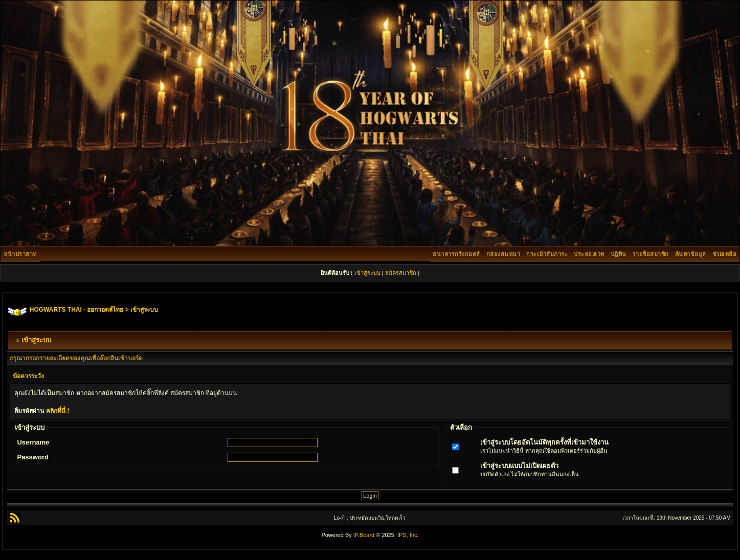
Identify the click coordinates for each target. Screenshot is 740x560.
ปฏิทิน (619, 254)
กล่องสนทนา (503, 254)
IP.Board (364, 535)
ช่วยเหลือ (725, 254)
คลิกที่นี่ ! (58, 411)
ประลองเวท (589, 254)
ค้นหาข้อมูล (691, 254)
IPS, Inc (407, 535)
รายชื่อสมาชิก (651, 254)
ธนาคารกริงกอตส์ (456, 254)
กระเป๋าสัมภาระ (547, 254)
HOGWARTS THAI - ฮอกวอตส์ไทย (77, 310)
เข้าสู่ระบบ (367, 273)
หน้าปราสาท (20, 254)
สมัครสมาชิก (401, 273)
